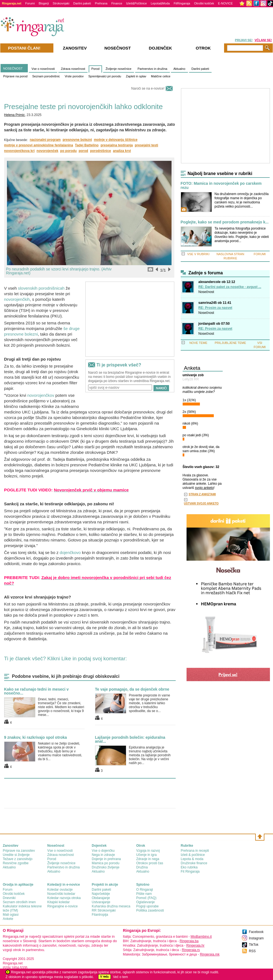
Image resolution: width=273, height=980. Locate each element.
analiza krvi (122, 151)
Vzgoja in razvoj (148, 851)
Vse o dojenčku (103, 851)
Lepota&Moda (160, 3)
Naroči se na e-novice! (148, 88)
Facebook (256, 932)
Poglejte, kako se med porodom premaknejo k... (225, 222)
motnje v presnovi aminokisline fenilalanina (39, 145)
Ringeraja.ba (189, 941)
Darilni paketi (82, 3)
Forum (8, 890)
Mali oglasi (11, 915)
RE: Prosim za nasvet (215, 308)
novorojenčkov (41, 395)
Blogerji (44, 3)
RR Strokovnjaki (104, 910)
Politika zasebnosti (150, 910)
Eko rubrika (189, 867)
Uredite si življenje (16, 855)
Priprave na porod (15, 76)
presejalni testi (147, 145)
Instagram (256, 938)
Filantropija (100, 915)
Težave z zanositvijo (18, 859)
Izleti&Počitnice (137, 3)
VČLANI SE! (263, 40)
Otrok (203, 48)
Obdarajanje (101, 898)
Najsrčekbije (101, 894)
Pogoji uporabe (147, 906)
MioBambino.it (201, 937)
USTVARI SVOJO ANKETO (201, 503)
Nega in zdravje (103, 855)
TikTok (254, 945)
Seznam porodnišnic (46, 76)
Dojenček (160, 48)
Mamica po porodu (106, 863)
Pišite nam (144, 894)
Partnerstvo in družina (152, 69)
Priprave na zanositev (19, 851)
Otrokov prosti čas (150, 863)
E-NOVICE (225, 3)
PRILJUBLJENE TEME (230, 343)
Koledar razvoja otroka (64, 898)
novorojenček (48, 151)
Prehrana (101, 3)
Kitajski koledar (59, 902)
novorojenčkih (17, 299)
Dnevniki (9, 898)
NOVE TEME (198, 343)
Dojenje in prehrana (106, 859)
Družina (142, 867)
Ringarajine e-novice (62, 906)
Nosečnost (206, 292)
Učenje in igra (146, 855)
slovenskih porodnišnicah (41, 288)
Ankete (8, 919)
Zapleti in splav (136, 76)
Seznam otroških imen (19, 902)
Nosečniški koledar (61, 894)
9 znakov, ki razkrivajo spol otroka (36, 737)
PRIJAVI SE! (244, 40)
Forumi (30, 3)
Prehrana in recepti (195, 851)
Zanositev (75, 48)
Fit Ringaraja (190, 871)
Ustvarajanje (101, 902)
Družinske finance (194, 863)
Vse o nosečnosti (43, 69)
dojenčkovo (70, 552)
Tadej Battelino (87, 145)
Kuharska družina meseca (111, 906)
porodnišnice (100, 151)
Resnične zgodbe (16, 863)
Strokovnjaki (61, 3)
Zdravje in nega (148, 859)
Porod (95, 69)
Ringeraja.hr (195, 945)
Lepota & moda (192, 859)
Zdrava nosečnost (73, 69)
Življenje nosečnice (119, 69)
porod (83, 151)
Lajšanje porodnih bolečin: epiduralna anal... (130, 739)
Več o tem (121, 977)
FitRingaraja (182, 3)
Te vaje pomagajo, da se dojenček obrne (132, 689)
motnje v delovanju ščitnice (116, 140)
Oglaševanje (146, 902)
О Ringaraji (145, 890)
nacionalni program (45, 140)
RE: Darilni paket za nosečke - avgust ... (230, 287)
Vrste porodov (74, 76)
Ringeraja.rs (191, 950)
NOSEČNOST (13, 68)
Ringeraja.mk (210, 954)
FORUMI (260, 254)
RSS (252, 951)
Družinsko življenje (106, 867)
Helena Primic (15, 115)
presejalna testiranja (117, 145)
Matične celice (161, 76)
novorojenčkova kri (19, 151)
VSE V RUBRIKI (198, 254)
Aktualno (179, 69)
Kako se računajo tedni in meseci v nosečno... (37, 691)
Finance (117, 3)
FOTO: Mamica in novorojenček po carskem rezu (221, 186)
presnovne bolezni (77, 140)
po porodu (69, 151)
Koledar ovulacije (60, 890)
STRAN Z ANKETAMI (202, 494)
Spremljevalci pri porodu (105, 76)
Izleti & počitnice (193, 855)
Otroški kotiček (204, 3)
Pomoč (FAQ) (146, 898)
